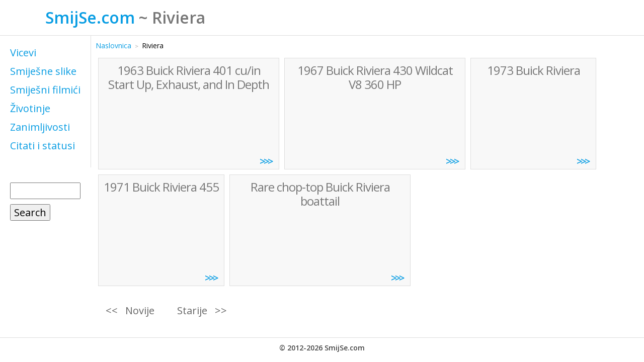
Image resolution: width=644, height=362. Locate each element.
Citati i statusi (43, 146)
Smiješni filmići (45, 90)
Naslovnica (113, 46)
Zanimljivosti (40, 127)
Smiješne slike (43, 71)
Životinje (30, 108)
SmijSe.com (90, 17)
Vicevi (23, 53)
